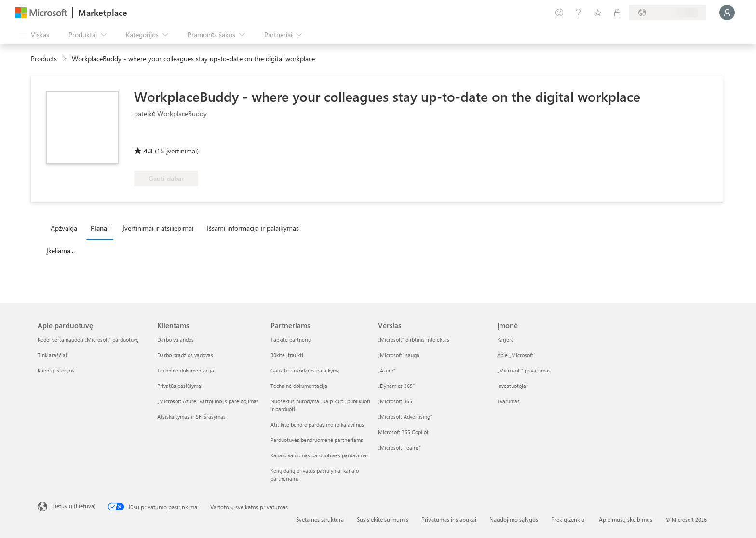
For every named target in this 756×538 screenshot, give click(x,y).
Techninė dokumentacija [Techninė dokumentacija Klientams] (186, 370)
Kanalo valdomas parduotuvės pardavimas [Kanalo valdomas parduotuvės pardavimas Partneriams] (320, 455)
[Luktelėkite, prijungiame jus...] (727, 13)
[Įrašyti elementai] (598, 13)
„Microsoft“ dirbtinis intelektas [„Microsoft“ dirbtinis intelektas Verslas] (414, 339)
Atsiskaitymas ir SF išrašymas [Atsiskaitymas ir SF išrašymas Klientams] (191, 417)
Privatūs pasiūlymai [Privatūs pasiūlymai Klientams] (180, 386)
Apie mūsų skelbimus (626, 519)
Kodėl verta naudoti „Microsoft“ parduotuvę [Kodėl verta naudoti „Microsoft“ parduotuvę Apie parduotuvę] (88, 339)
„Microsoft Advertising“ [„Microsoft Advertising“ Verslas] (405, 417)
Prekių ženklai (568, 519)
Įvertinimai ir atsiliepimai (158, 228)
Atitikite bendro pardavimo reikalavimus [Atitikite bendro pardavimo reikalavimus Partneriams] (317, 424)
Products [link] (44, 59)
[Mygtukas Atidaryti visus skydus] (34, 35)
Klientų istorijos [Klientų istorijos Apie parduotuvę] (56, 370)
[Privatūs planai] (617, 13)
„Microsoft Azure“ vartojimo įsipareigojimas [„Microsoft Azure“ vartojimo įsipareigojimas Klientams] (208, 401)
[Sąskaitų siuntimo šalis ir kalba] (667, 13)
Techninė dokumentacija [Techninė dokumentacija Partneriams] (299, 386)
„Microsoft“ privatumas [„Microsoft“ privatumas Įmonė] (524, 370)
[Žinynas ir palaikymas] (579, 13)
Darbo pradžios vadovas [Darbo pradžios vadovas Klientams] (185, 355)
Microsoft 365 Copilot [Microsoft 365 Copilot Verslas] (403, 432)
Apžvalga (64, 228)
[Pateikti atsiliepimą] (559, 13)
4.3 (148, 151)
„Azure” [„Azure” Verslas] (387, 370)
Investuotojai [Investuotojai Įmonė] (512, 386)
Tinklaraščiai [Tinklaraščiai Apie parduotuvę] (52, 355)
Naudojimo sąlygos (514, 519)
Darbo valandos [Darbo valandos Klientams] (175, 339)
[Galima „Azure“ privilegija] (173, 137)
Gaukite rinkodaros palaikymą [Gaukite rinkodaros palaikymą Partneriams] (305, 370)
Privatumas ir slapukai (449, 519)
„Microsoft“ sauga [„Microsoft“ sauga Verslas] (399, 355)
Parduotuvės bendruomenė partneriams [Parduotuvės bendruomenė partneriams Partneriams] (317, 440)
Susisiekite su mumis (383, 519)
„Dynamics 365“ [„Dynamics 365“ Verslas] (396, 386)
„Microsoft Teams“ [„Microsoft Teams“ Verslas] (399, 448)
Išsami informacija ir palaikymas (253, 228)
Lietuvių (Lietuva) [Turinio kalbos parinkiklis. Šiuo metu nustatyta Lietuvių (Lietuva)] (74, 506)
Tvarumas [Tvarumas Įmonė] (508, 401)
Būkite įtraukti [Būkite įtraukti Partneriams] (287, 355)
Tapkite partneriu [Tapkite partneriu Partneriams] (291, 339)
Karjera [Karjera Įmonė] (506, 339)
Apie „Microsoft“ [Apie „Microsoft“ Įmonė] (516, 355)
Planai (100, 228)
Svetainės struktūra (320, 519)
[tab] (66, 228)
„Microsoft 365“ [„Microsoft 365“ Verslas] (396, 401)
